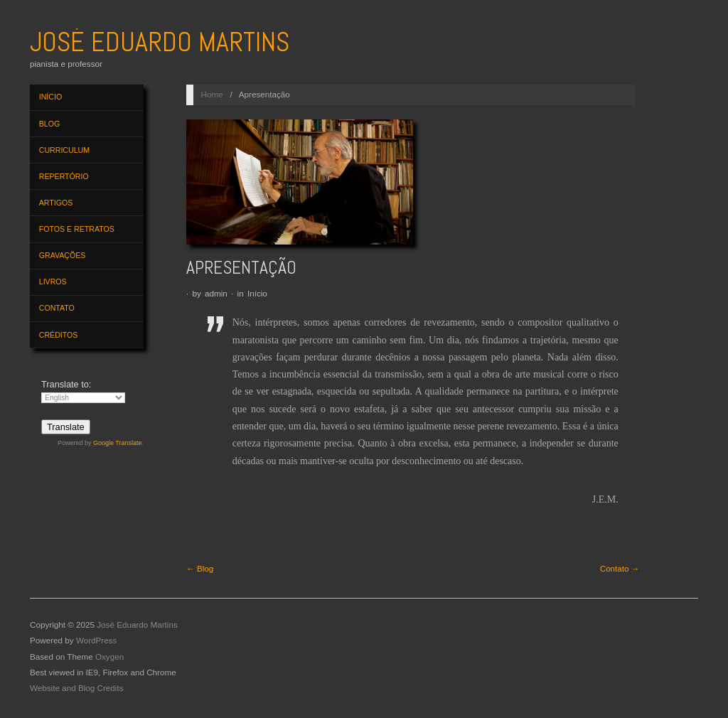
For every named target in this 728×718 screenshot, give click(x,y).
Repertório (64, 176)
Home (212, 94)
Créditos (59, 335)
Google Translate (118, 443)
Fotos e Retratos (77, 229)
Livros (53, 282)
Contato (57, 308)
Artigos (56, 203)
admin (216, 293)
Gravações (63, 255)
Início (50, 97)
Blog (49, 124)
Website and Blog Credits (77, 688)
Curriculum (64, 150)
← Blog (200, 568)
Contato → (620, 568)
